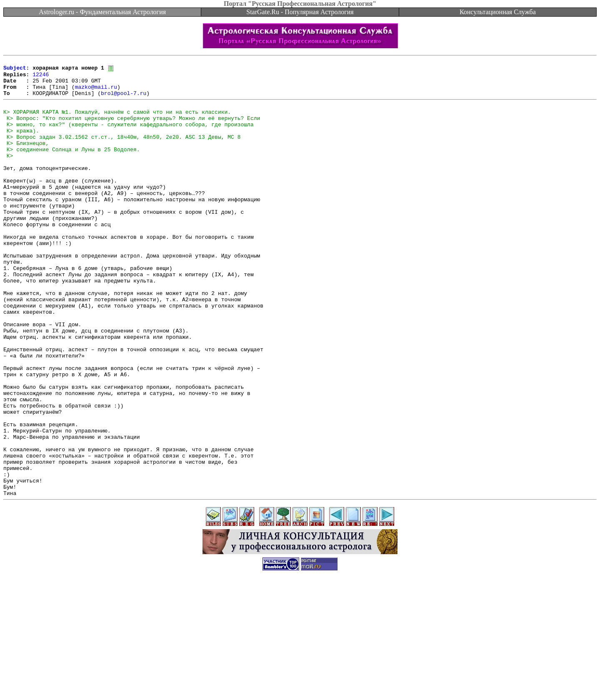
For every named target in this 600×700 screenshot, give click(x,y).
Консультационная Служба (498, 12)
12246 (41, 77)
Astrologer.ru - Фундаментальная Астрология (102, 12)
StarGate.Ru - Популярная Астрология (300, 12)
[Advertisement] (300, 681)
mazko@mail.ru (96, 92)
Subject (15, 70)
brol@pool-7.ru (124, 100)
